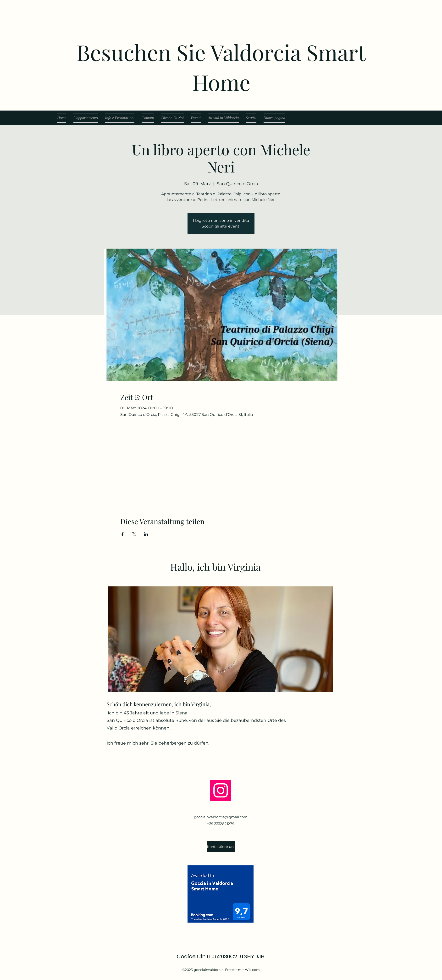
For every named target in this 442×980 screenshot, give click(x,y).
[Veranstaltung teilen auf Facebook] (123, 534)
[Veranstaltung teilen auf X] (134, 534)
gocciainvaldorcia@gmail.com (221, 817)
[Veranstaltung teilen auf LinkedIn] (146, 534)
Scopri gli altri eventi (221, 226)
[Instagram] (221, 790)
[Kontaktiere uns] (221, 847)
